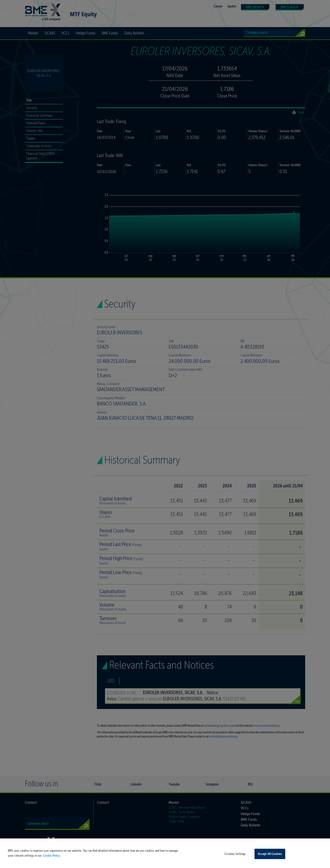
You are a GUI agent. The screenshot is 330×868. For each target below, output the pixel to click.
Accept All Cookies (270, 856)
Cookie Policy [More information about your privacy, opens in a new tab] (51, 858)
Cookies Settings (235, 856)
